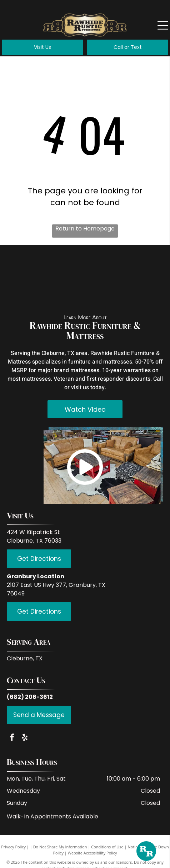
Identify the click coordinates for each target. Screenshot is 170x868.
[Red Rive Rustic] (24, 266)
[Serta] (146, 294)
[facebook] (12, 738)
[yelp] (25, 738)
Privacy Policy (13, 847)
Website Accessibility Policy (92, 853)
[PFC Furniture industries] (146, 266)
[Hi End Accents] (105, 294)
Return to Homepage (85, 229)
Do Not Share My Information (60, 847)
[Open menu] (163, 25)
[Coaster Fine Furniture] (24, 294)
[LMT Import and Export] (105, 266)
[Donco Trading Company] (65, 294)
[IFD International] (65, 266)
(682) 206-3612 (30, 697)
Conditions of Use (107, 847)
